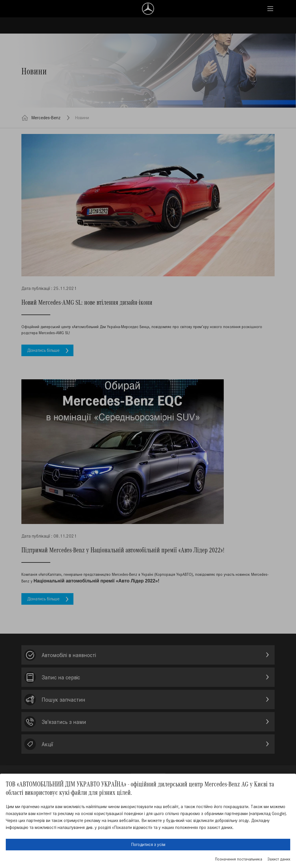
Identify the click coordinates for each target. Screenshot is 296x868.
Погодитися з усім (148, 844)
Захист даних (279, 859)
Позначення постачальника (239, 859)
